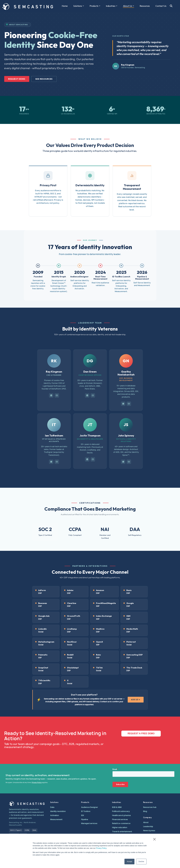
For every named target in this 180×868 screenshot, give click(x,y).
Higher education (120, 827)
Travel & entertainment (122, 831)
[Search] (171, 6)
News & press (149, 830)
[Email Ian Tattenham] (57, 462)
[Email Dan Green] (93, 395)
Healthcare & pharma (121, 815)
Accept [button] (129, 862)
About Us (128, 6)
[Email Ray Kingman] (57, 395)
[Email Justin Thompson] (93, 459)
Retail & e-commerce (121, 823)
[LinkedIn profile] (51, 395)
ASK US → (136, 700)
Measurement (56, 819)
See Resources (44, 79)
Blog (145, 811)
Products (95, 6)
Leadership (148, 826)
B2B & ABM (117, 807)
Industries (112, 6)
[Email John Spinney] (129, 462)
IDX (83, 815)
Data (52, 807)
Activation (55, 815)
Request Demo (17, 79)
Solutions (79, 6)
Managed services (89, 823)
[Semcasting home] (27, 804)
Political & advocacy (121, 811)
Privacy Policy (101, 848)
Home (65, 6)
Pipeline (85, 819)
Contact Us (161, 6)
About (146, 822)
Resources (145, 6)
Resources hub (150, 807)
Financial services (120, 819)
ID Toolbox (86, 811)
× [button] (154, 839)
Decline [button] (141, 862)
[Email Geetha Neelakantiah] (129, 404)
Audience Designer (90, 807)
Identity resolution (58, 811)
